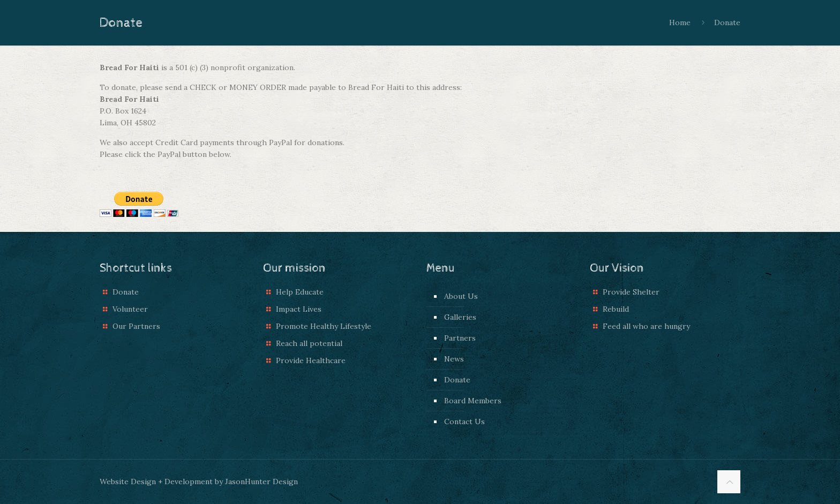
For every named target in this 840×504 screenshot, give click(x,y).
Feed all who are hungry (646, 326)
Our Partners (136, 326)
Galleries (460, 317)
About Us (461, 296)
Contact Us (464, 422)
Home (680, 22)
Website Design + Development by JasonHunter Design (199, 482)
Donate (727, 22)
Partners (460, 338)
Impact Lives (299, 309)
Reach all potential (309, 343)
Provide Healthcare (311, 360)
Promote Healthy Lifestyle (324, 326)
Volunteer (130, 309)
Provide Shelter (631, 292)
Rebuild (616, 309)
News (454, 359)
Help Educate (300, 292)
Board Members (473, 401)
